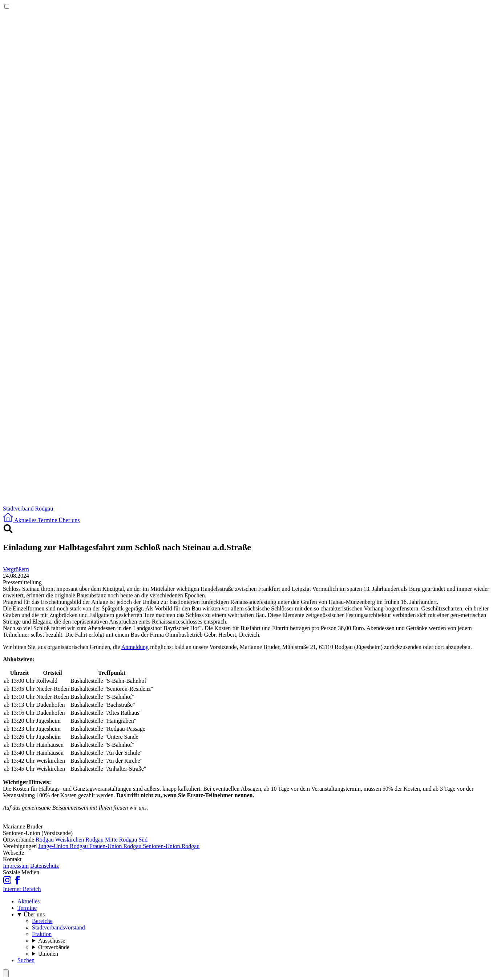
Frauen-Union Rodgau (116, 846)
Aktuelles (29, 901)
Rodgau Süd (134, 840)
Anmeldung (135, 647)
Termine (27, 908)
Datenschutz (45, 866)
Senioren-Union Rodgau (171, 846)
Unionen (48, 954)
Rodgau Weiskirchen (60, 840)
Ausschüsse (52, 941)
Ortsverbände (54, 947)
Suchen (26, 960)
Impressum (16, 866)
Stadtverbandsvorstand (58, 927)
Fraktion (42, 934)
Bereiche (42, 921)
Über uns (34, 914)
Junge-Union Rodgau (64, 846)
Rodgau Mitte (102, 840)
